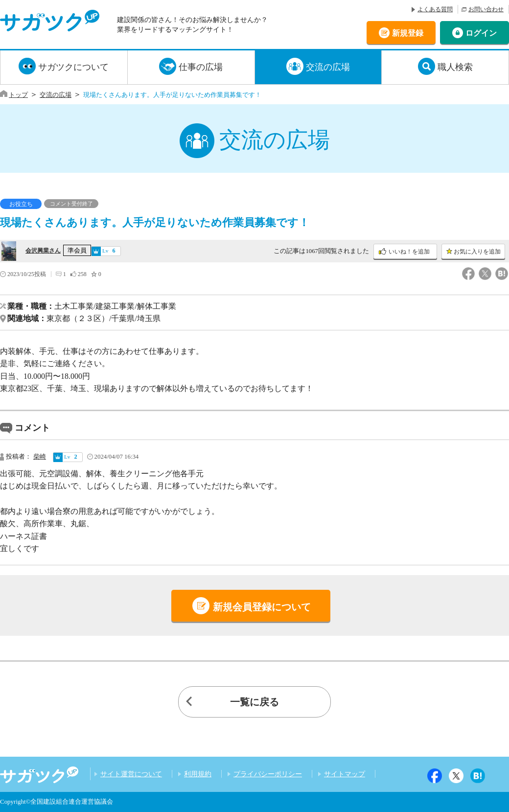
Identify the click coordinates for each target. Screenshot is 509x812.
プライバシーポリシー (268, 774)
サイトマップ (345, 774)
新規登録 (408, 33)
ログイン (481, 33)
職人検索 (455, 67)
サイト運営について (131, 774)
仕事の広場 (201, 67)
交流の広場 (328, 67)
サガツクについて (73, 67)
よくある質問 (435, 9)
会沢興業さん (43, 251)
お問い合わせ (486, 9)
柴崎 (40, 457)
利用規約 (198, 774)
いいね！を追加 (409, 252)
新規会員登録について (262, 607)
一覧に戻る (254, 702)
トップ (18, 95)
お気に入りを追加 (477, 252)
